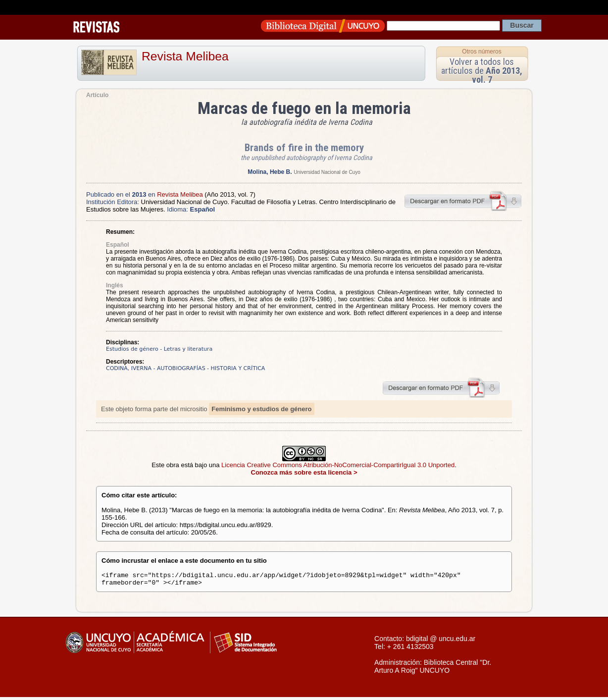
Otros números (481, 52)
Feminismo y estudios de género (261, 409)
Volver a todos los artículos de (482, 71)
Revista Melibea (185, 56)
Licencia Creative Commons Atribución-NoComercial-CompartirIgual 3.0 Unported (338, 465)
